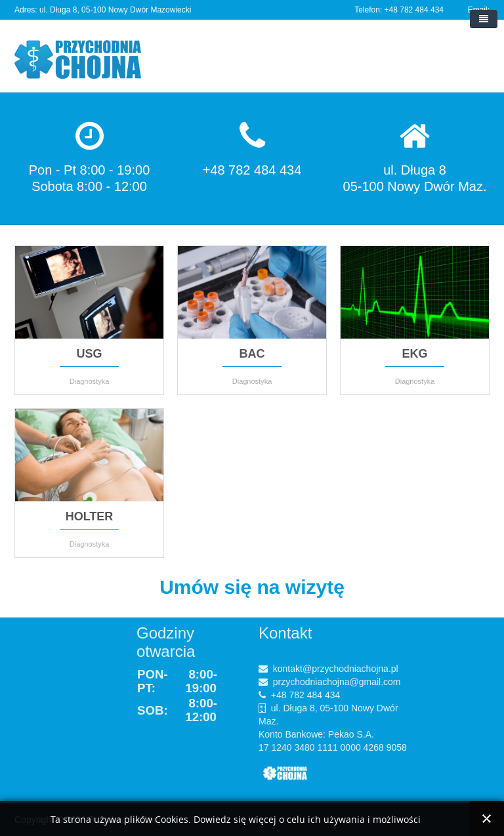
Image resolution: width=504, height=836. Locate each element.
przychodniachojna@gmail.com (337, 682)
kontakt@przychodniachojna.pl (336, 669)
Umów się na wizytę (252, 587)
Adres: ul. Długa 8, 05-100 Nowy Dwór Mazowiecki (103, 10)
